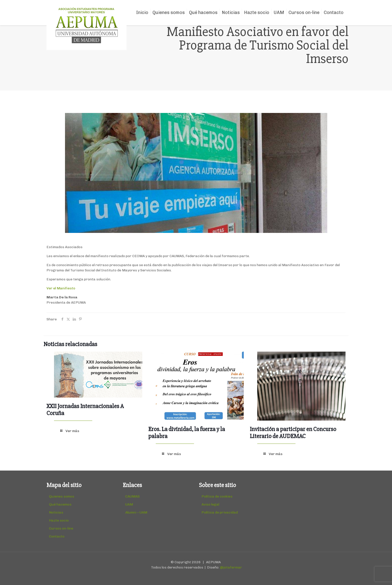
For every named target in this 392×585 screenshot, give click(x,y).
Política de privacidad (220, 512)
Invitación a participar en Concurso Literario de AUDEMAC (293, 433)
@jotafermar (231, 567)
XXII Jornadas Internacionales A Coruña (85, 410)
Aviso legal (210, 504)
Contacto (57, 536)
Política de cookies (217, 496)
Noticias (56, 512)
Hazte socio (59, 520)
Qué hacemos (60, 504)
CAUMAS (132, 496)
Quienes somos (62, 496)
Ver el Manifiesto (61, 288)
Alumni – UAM (136, 512)
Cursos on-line (61, 528)
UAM (129, 504)
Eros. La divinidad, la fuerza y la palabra (187, 433)
